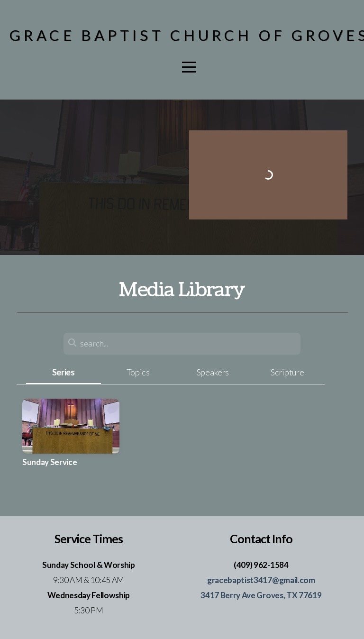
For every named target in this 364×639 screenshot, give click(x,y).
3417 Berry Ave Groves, (243, 595)
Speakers (213, 372)
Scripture (287, 372)
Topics (138, 372)
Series (64, 372)
